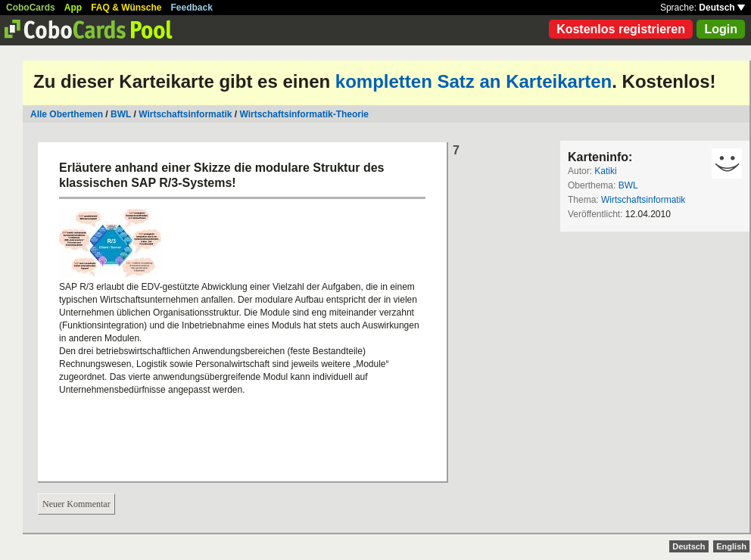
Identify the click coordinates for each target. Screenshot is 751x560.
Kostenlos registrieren (621, 29)
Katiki (605, 171)
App (73, 8)
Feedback (192, 8)
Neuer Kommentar (76, 504)
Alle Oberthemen (67, 114)
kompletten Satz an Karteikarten (474, 81)
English (731, 546)
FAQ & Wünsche (126, 8)
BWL (121, 114)
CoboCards (31, 8)
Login (721, 29)
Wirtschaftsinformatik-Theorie (304, 114)
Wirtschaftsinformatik (185, 114)
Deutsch (722, 8)
